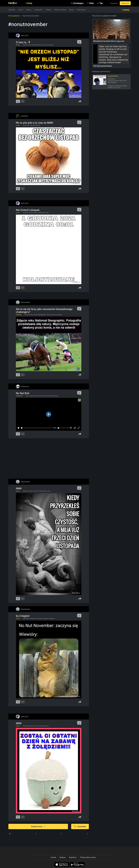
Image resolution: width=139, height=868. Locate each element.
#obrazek (26, 213)
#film (27, 396)
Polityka (48, 10)
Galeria (29, 10)
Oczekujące (78, 3)
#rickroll (39, 396)
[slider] (37, 428)
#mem (30, 45)
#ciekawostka (36, 45)
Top (101, 3)
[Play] (19, 428)
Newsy (71, 10)
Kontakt (53, 857)
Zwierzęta (12, 10)
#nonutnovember (48, 45)
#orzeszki (46, 619)
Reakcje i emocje (60, 10)
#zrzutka (49, 315)
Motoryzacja (81, 10)
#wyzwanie (33, 396)
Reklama (63, 857)
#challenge (32, 619)
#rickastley (55, 396)
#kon (32, 315)
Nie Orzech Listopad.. (28, 210)
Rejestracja (125, 3)
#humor (25, 45)
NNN (19, 488)
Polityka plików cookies (88, 857)
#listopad (52, 619)
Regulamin (73, 857)
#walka (36, 491)
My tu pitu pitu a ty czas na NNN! (35, 123)
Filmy (92, 3)
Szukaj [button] (126, 10)
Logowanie (114, 3)
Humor (21, 10)
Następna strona (38, 827)
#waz (49, 491)
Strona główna (14, 16)
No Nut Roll (23, 393)
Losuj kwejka (80, 827)
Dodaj (30, 3)
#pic (42, 45)
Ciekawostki (38, 10)
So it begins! (23, 616)
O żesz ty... (23, 42)
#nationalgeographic (40, 315)
